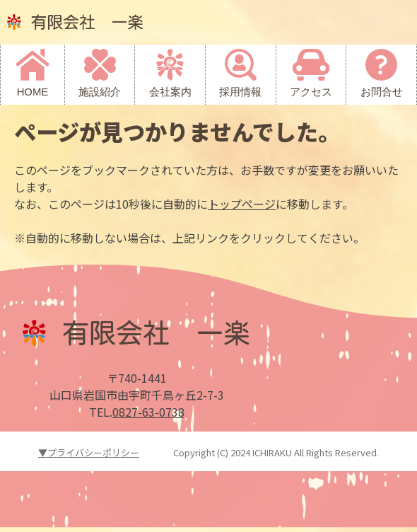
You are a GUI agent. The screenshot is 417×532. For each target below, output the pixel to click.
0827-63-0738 (148, 412)
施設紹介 (100, 92)
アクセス (311, 92)
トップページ (242, 204)
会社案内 (170, 92)
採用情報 (240, 92)
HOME (33, 92)
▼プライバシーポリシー (89, 452)
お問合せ (382, 92)
